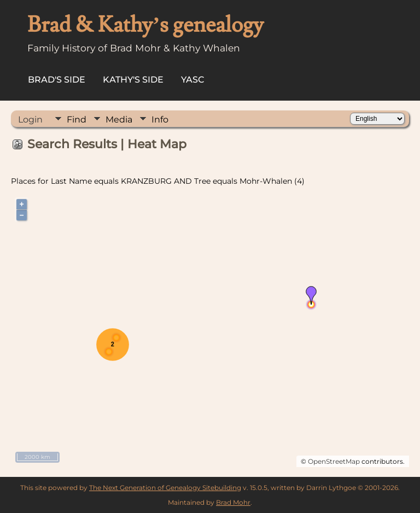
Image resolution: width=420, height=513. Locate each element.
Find (77, 119)
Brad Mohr (233, 502)
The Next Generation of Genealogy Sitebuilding (165, 488)
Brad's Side (57, 80)
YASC (193, 80)
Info (160, 119)
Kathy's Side (133, 80)
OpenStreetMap (334, 461)
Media (119, 119)
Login (30, 119)
